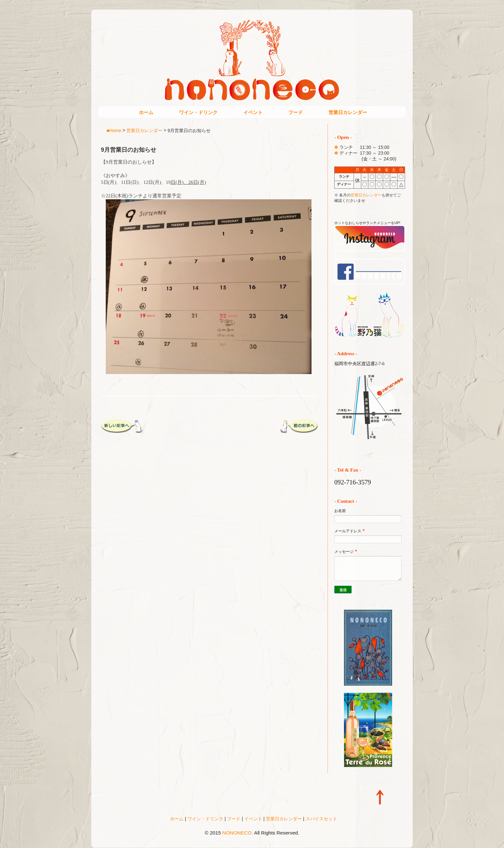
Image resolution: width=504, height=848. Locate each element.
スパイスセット (321, 819)
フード (296, 112)
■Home (114, 130)
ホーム (146, 112)
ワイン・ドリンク (198, 112)
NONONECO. (238, 833)
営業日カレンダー (348, 112)
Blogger (265, 842)
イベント (253, 112)
